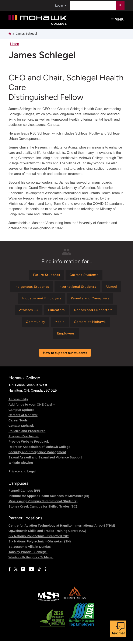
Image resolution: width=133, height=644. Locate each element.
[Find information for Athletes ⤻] (28, 312)
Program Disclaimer (24, 439)
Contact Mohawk (21, 429)
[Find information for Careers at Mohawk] (91, 324)
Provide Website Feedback (29, 444)
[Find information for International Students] (77, 287)
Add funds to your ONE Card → (32, 407)
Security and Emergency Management (37, 455)
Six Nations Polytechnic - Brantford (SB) (39, 539)
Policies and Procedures (27, 434)
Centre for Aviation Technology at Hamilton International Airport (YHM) (62, 528)
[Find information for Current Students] (85, 275)
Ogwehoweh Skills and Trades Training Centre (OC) (47, 533)
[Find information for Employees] (66, 336)
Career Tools (18, 423)
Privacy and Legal (22, 474)
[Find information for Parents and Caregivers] (91, 299)
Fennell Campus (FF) (24, 493)
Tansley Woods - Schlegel (28, 555)
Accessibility (18, 402)
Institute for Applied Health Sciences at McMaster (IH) (49, 499)
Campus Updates (22, 413)
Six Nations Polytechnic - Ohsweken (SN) (40, 544)
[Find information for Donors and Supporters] (94, 312)
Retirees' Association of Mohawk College (39, 450)
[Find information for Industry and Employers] (41, 299)
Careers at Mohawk (23, 418)
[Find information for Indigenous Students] (31, 287)
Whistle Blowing (21, 466)
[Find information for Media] (59, 324)
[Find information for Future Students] (46, 275)
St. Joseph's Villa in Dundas (30, 549)
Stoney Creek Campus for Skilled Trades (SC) (43, 509)
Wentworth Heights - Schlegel (31, 560)
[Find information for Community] (34, 324)
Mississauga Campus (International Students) (43, 504)
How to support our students (65, 356)
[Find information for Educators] (57, 312)
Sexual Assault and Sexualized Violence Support (45, 460)
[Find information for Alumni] (113, 287)
